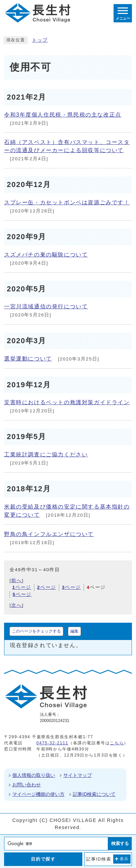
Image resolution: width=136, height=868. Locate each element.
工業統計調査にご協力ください (46, 454)
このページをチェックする (36, 631)
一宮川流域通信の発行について (46, 306)
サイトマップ (78, 775)
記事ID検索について (94, 794)
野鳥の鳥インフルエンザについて (49, 534)
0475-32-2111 (52, 743)
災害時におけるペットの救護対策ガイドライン (67, 402)
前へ (16, 581)
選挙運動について (28, 359)
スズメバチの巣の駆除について (46, 255)
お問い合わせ (27, 785)
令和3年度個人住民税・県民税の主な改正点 (63, 115)
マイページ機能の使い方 (38, 794)
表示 (124, 859)
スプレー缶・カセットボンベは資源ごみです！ (67, 202)
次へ (16, 605)
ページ (22, 587)
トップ (40, 40)
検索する (120, 843)
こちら (117, 743)
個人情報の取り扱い (34, 775)
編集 (74, 631)
